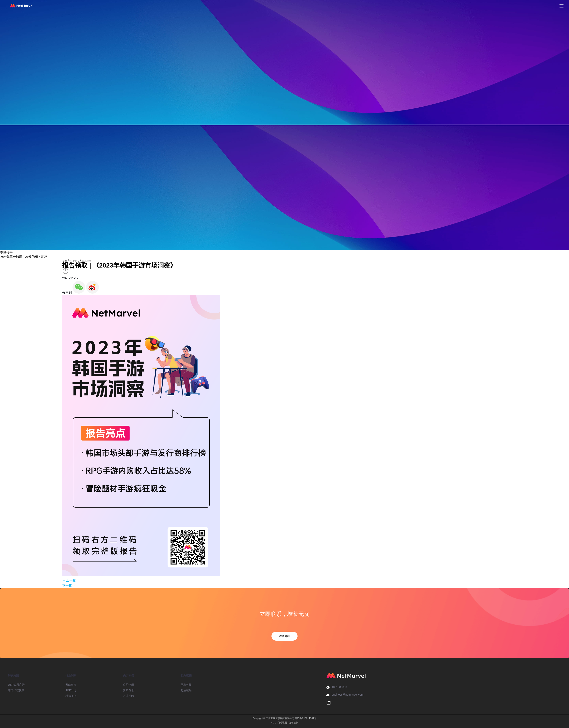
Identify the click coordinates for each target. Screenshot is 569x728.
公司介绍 (128, 685)
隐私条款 (293, 723)
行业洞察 (71, 675)
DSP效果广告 (16, 685)
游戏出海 (71, 685)
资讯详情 (87, 261)
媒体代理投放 (16, 690)
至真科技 (186, 685)
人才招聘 (128, 696)
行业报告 (74, 261)
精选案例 (71, 696)
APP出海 (71, 690)
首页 (65, 261)
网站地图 (282, 723)
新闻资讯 (128, 690)
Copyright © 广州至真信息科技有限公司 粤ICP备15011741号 (284, 718)
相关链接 (186, 675)
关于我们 (128, 675)
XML (273, 723)
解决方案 (13, 675)
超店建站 (186, 690)
